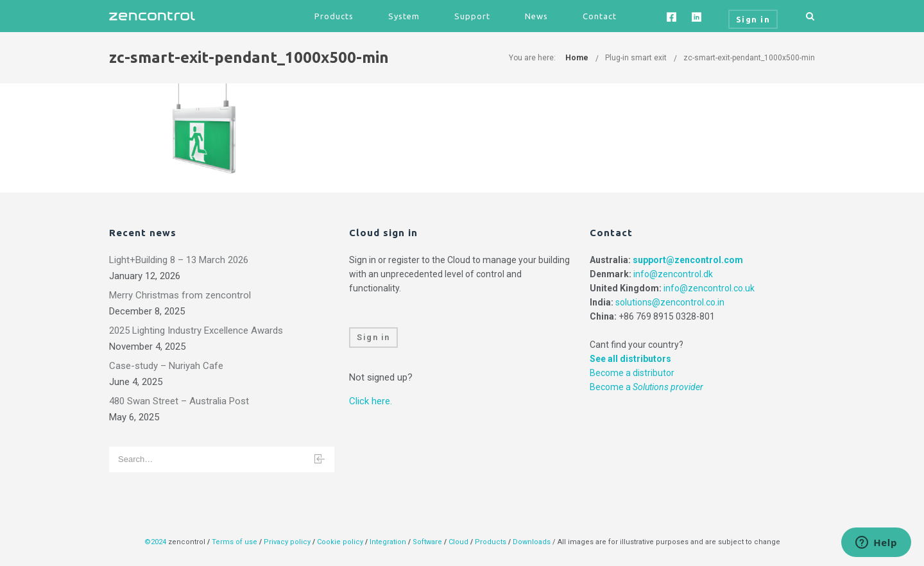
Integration (388, 542)
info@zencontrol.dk (673, 274)
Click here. (371, 401)
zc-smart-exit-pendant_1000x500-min (749, 58)
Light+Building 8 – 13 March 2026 (179, 260)
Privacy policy (287, 542)
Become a (646, 387)
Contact (600, 16)
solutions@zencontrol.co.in (670, 302)
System (404, 16)
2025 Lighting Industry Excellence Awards (196, 330)
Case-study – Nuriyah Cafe (166, 366)
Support (472, 16)
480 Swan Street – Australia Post (179, 401)
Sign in (373, 337)
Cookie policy (340, 542)
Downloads (532, 542)
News (536, 16)
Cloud (459, 542)
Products (334, 16)
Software (427, 542)
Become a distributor (632, 373)
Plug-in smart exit (636, 58)
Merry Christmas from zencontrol (180, 295)
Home (577, 58)
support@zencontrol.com (688, 260)
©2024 (155, 542)
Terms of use (235, 542)
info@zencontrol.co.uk (709, 288)
